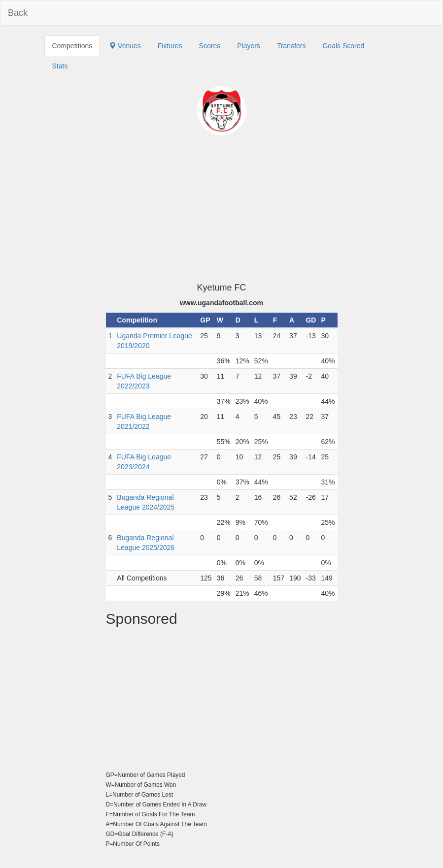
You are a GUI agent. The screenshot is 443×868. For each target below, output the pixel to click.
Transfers (291, 46)
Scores (210, 46)
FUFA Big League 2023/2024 (144, 462)
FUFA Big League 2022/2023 (144, 381)
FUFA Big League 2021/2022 (144, 421)
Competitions (72, 46)
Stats (60, 66)
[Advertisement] (222, 209)
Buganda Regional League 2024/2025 (146, 502)
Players (249, 46)
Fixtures (170, 46)
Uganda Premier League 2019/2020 (154, 341)
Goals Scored (343, 46)
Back (18, 13)
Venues (125, 46)
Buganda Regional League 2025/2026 (146, 543)
